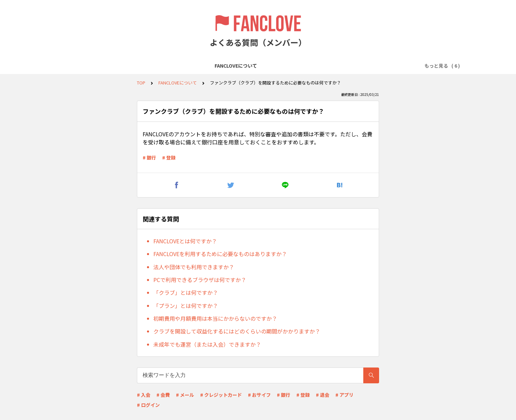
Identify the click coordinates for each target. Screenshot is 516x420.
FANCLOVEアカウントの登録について (186, 66)
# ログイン (148, 405)
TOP (141, 83)
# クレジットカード (221, 395)
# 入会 (144, 395)
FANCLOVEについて (116, 66)
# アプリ (344, 395)
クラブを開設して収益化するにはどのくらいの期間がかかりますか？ (237, 331)
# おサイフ (259, 395)
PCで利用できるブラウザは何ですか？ (200, 280)
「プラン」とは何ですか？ (186, 306)
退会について (363, 66)
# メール (185, 395)
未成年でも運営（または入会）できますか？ (207, 344)
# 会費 (163, 395)
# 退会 (323, 395)
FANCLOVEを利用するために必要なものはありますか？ (220, 254)
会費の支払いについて (316, 66)
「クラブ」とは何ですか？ (186, 292)
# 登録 (169, 157)
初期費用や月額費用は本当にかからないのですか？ (215, 318)
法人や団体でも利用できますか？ (194, 267)
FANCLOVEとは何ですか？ (185, 241)
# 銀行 (149, 157)
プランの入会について (259, 66)
